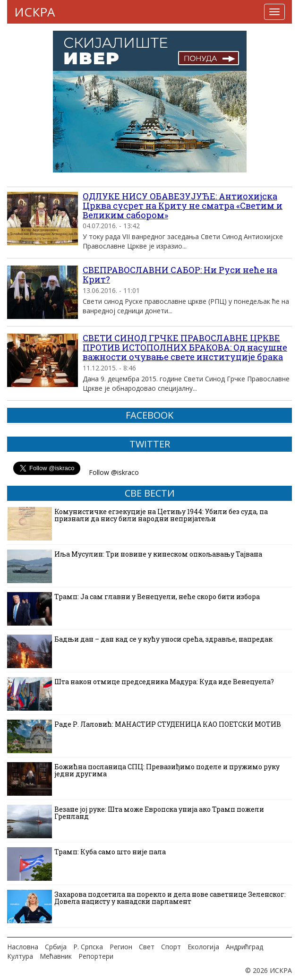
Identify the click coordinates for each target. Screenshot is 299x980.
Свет (147, 947)
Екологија (203, 947)
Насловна (23, 947)
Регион (121, 947)
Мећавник (56, 956)
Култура (20, 956)
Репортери (96, 956)
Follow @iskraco (114, 472)
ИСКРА (34, 12)
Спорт (171, 947)
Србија (56, 947)
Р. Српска (88, 947)
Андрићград (244, 947)
